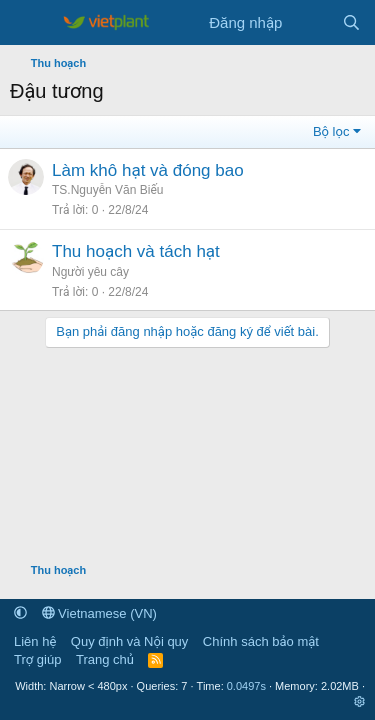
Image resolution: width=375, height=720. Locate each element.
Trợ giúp (37, 659)
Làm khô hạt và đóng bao (148, 170)
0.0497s (246, 686)
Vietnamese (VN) (99, 613)
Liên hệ (35, 641)
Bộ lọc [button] (331, 131)
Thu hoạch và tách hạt (136, 251)
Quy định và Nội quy (130, 641)
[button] (20, 613)
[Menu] (27, 23)
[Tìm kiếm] (351, 22)
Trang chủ (105, 659)
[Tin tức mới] (311, 22)
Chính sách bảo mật (261, 641)
